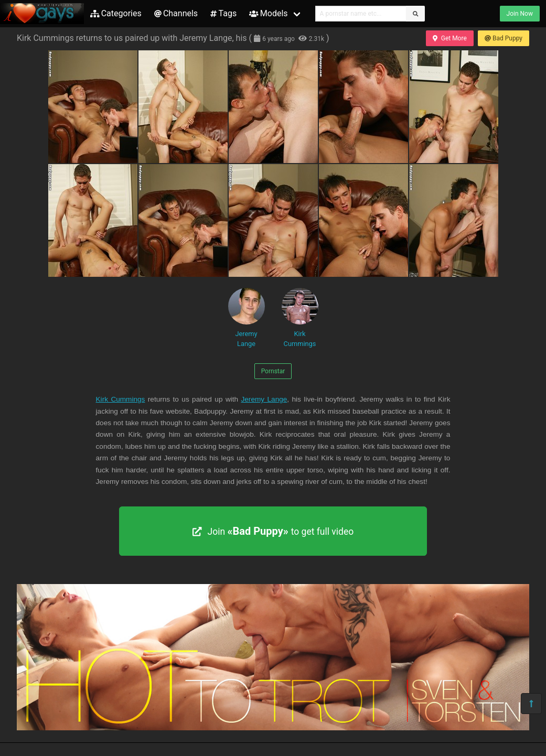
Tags (223, 13)
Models (268, 13)
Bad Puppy (504, 38)
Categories (116, 13)
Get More (449, 38)
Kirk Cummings (300, 318)
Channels (176, 13)
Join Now (520, 14)
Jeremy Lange (247, 318)
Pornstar (273, 371)
